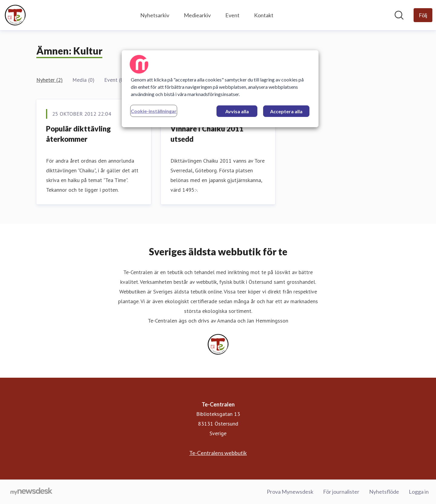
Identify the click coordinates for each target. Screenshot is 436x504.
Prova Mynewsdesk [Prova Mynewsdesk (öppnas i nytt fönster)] (290, 492)
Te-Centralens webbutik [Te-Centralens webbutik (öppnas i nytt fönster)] (218, 453)
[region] (220, 89)
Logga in (419, 492)
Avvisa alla (237, 111)
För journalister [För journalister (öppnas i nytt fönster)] (341, 492)
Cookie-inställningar (154, 111)
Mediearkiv (197, 15)
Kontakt (264, 15)
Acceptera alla (286, 111)
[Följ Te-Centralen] (423, 15)
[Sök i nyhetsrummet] (399, 15)
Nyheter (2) (50, 80)
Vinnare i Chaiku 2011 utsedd (207, 134)
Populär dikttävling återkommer (78, 134)
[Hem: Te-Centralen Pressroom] (15, 15)
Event (232, 15)
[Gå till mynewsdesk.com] (31, 492)
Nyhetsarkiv (155, 15)
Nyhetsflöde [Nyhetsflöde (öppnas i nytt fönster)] (384, 492)
